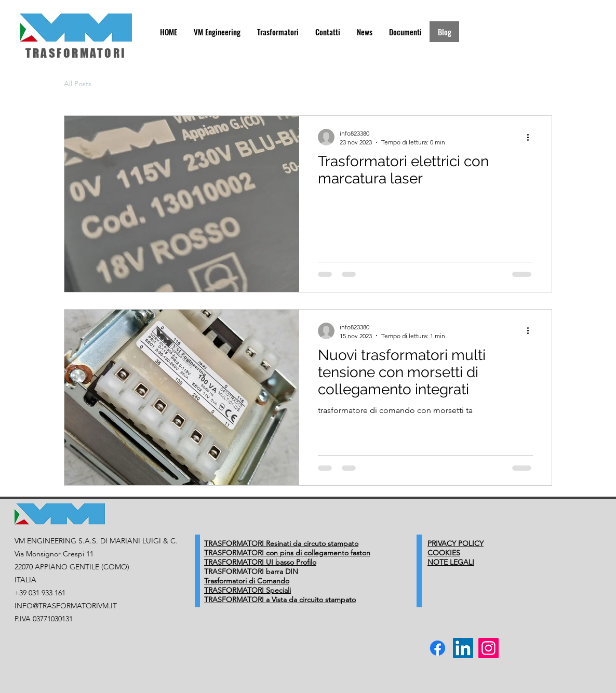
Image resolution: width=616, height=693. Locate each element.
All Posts (78, 84)
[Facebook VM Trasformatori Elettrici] (438, 648)
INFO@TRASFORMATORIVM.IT (66, 606)
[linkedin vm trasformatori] (463, 648)
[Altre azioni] (531, 137)
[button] (217, 32)
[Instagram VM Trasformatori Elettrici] (488, 648)
